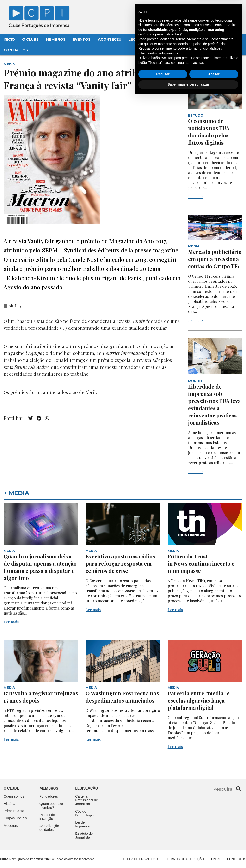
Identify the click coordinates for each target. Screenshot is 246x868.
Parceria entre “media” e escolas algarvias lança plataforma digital (199, 700)
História (9, 804)
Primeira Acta (14, 811)
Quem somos (14, 796)
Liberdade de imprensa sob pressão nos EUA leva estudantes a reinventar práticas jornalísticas (214, 405)
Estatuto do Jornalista (84, 835)
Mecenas (169, 39)
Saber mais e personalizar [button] (188, 855)
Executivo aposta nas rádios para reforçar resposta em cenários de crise (120, 563)
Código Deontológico (85, 813)
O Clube (30, 39)
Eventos (82, 39)
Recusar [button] (163, 845)
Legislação (141, 39)
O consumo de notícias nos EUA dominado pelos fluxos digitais (209, 132)
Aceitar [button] (214, 845)
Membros (56, 39)
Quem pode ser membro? (51, 806)
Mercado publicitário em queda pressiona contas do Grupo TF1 (215, 259)
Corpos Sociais (15, 818)
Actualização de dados (49, 828)
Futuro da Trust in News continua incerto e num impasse (201, 563)
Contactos (16, 50)
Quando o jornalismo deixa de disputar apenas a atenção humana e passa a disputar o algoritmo (40, 567)
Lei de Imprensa (82, 824)
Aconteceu (110, 39)
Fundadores (49, 796)
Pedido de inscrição (47, 817)
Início (9, 39)
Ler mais (196, 196)
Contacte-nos (224, 9)
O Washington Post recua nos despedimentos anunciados (122, 697)
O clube (11, 788)
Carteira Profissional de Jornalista (86, 800)
